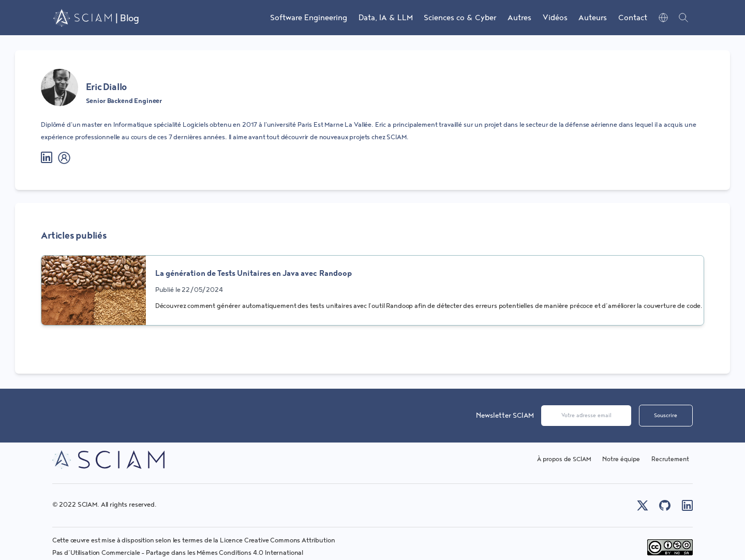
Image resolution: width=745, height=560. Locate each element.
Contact (633, 18)
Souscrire (666, 416)
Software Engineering (309, 18)
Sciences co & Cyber (460, 18)
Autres (519, 18)
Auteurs (593, 18)
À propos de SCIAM (564, 459)
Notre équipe (621, 459)
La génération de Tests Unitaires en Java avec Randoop (254, 274)
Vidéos (555, 18)
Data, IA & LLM (386, 18)
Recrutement (670, 459)
